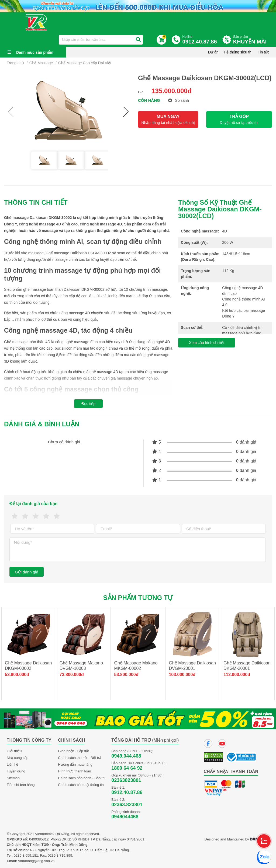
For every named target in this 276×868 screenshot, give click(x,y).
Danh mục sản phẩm (35, 52)
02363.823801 (127, 805)
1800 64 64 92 (127, 768)
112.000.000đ (237, 675)
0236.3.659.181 (26, 855)
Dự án (213, 52)
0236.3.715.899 (60, 855)
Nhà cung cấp (18, 758)
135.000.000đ (171, 91)
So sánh (179, 100)
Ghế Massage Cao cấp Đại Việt (85, 63)
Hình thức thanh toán (74, 771)
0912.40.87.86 (127, 792)
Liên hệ (12, 764)
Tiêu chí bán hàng (21, 785)
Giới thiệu (14, 751)
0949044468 (125, 817)
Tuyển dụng (16, 771)
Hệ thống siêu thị (238, 52)
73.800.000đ (72, 675)
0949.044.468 (126, 756)
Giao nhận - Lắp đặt (73, 751)
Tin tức (263, 52)
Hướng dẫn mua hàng (75, 764)
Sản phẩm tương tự (138, 598)
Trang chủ (15, 63)
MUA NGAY (168, 119)
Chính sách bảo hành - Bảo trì (81, 778)
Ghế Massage (41, 63)
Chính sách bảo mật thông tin (81, 785)
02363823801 (126, 780)
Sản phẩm (251, 40)
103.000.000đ (182, 675)
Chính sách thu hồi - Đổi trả (80, 758)
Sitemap (13, 778)
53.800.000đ (17, 675)
